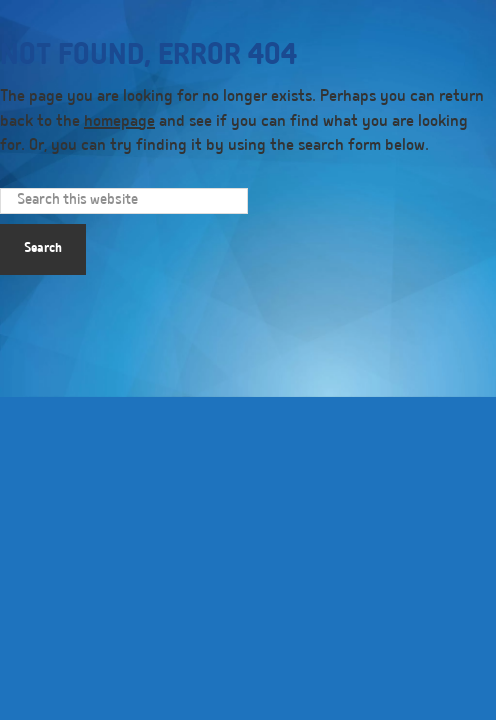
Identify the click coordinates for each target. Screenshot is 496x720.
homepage (119, 123)
